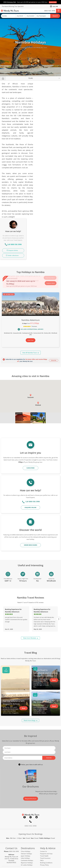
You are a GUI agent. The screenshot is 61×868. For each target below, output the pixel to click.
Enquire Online (48, 114)
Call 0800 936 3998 (50, 108)
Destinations (28, 807)
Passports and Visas (46, 812)
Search (55, 16)
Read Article (23, 668)
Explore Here (53, 2)
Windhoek (34, 372)
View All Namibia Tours (30, 311)
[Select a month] (21, 16)
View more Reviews (30, 597)
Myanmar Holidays (27, 822)
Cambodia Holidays (27, 819)
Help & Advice (48, 807)
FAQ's (42, 819)
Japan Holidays (26, 815)
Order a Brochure (48, 119)
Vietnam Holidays (26, 812)
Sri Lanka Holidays (27, 824)
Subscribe (54, 319)
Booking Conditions (46, 822)
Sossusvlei (19, 372)
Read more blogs (30, 679)
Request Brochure (31, 757)
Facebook (25, 776)
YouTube (37, 776)
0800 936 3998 (50, 11)
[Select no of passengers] (43, 16)
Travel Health (44, 815)
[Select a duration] (30, 16)
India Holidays (25, 817)
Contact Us (11, 807)
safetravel (51, 860)
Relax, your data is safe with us (32, 723)
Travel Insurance (45, 817)
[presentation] (59, 578)
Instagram (31, 776)
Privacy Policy (44, 824)
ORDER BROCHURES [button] (30, 504)
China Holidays (26, 810)
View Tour (31, 299)
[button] (58, 11)
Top (3, 79)
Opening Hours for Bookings (31, 793)
